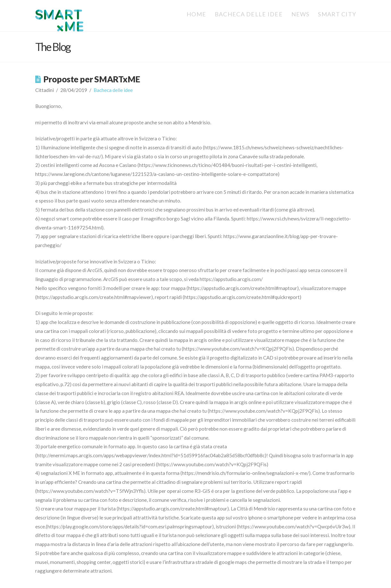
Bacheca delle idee (113, 90)
